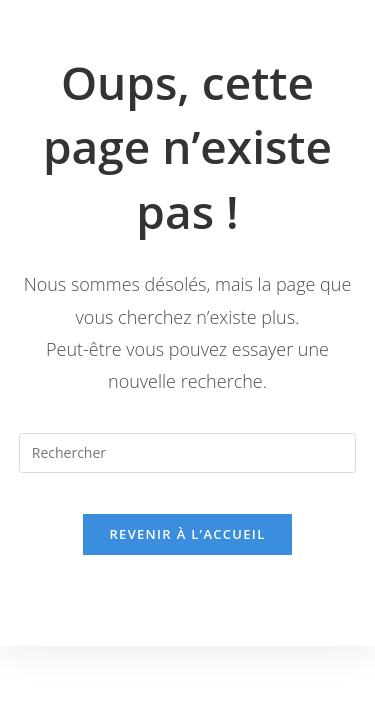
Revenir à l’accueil (187, 534)
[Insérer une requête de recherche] (188, 453)
